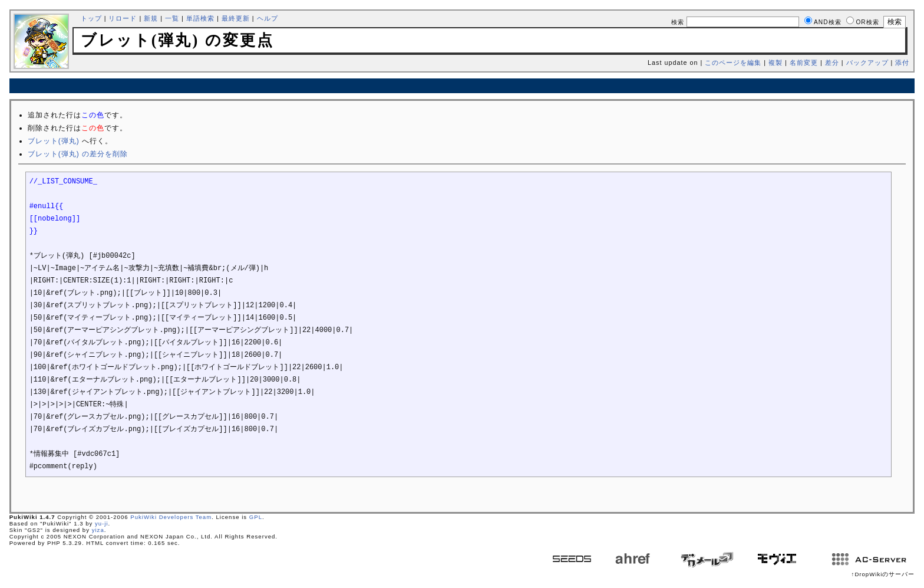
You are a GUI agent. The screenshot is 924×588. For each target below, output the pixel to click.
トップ (91, 18)
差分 (832, 63)
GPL (256, 517)
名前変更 (804, 63)
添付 (902, 63)
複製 (775, 63)
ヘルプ (268, 18)
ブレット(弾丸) (54, 141)
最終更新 (236, 18)
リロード (123, 18)
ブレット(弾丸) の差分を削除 (78, 154)
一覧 (172, 18)
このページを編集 (733, 63)
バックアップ (867, 63)
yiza (98, 530)
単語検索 (200, 18)
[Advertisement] (462, 86)
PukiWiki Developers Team (171, 517)
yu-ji (102, 523)
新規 (151, 18)
